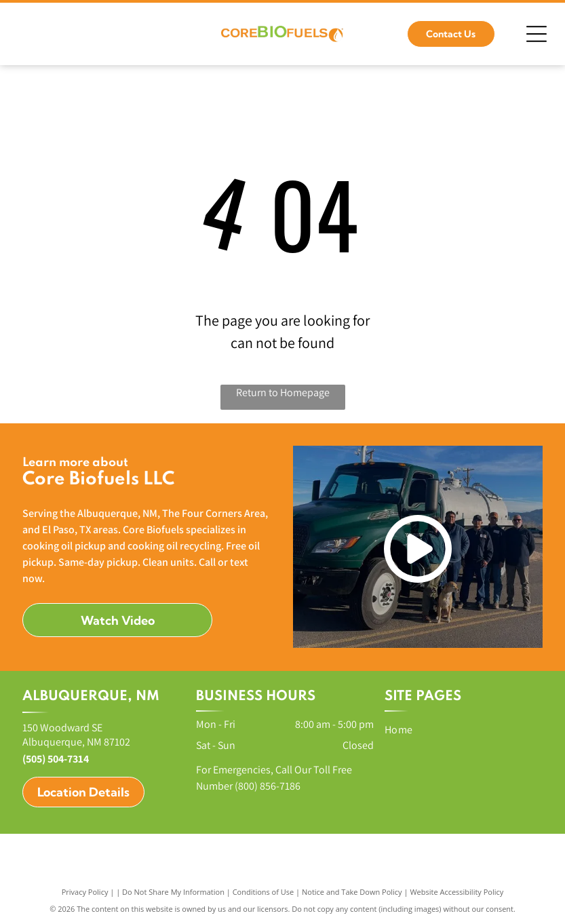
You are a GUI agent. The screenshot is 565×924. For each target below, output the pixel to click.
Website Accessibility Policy (456, 892)
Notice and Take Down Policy (352, 892)
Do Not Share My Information (173, 892)
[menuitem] (458, 730)
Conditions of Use (264, 892)
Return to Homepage (283, 392)
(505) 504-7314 (56, 759)
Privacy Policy (85, 892)
